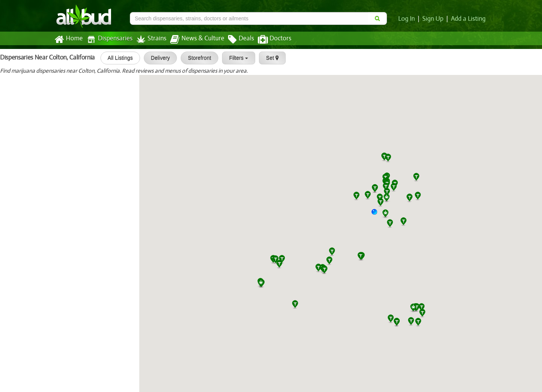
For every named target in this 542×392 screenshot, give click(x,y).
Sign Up (434, 19)
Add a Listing (469, 19)
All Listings (117, 58)
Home (68, 40)
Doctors (268, 40)
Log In (408, 19)
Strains (149, 39)
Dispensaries (108, 39)
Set (269, 58)
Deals (235, 40)
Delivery (158, 58)
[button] (377, 215)
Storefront (197, 58)
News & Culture (193, 40)
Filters (236, 58)
